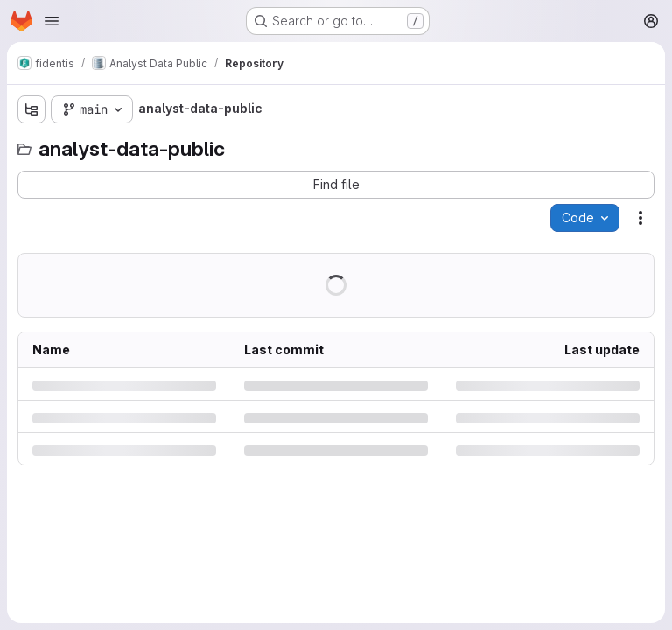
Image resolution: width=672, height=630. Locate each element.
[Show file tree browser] (31, 109)
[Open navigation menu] (52, 21)
